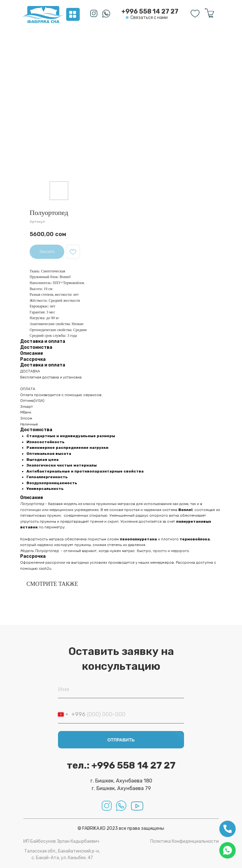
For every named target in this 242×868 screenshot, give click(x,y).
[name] (121, 689)
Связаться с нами (149, 18)
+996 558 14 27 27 (150, 11)
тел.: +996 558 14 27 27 (121, 765)
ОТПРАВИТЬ (121, 740)
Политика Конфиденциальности (184, 841)
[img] (43, 15)
